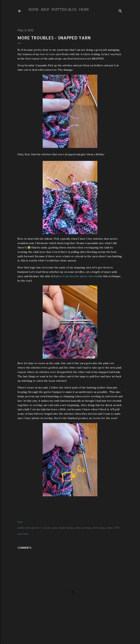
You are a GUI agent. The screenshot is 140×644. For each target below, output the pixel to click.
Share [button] (20, 522)
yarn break (23, 534)
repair (55, 528)
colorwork (30, 528)
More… (85, 10)
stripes (110, 528)
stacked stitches (66, 528)
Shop (45, 10)
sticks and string (83, 528)
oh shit (47, 528)
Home (33, 10)
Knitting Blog (64, 10)
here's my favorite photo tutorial (78, 276)
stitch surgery (99, 528)
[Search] (120, 10)
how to (39, 528)
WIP (117, 528)
